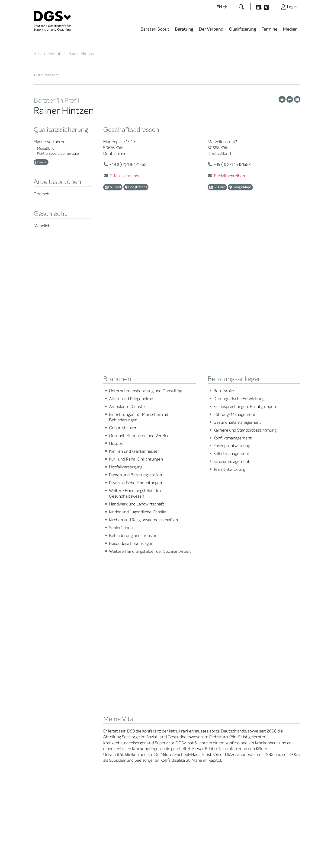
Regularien (88, 704)
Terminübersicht (140, 657)
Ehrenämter (90, 675)
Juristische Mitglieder (97, 658)
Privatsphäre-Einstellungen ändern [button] (203, 854)
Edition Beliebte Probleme (185, 671)
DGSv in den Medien (188, 649)
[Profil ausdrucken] (290, 99)
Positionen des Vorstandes (184, 656)
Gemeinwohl (90, 687)
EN (222, 7)
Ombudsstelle (45, 672)
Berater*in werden (141, 631)
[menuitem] (155, 32)
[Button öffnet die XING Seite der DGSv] (269, 7)
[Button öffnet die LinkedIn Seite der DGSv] (257, 7)
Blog (176, 637)
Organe (86, 664)
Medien (290, 29)
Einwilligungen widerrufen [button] (286, 854)
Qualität (40, 661)
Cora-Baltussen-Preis (97, 699)
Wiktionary (181, 643)
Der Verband (211, 29)
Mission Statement (95, 631)
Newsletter (181, 679)
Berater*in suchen (48, 631)
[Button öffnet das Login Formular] (289, 7)
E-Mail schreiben (125, 176)
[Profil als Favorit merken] (282, 99)
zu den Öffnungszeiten (147, 797)
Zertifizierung (44, 667)
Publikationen (183, 664)
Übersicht (46, 75)
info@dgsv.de (149, 778)
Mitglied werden (92, 637)
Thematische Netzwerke (90, 645)
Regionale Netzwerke (96, 652)
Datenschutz (268, 850)
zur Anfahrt (137, 787)
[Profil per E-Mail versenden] (297, 99)
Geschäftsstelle (92, 670)
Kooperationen (92, 693)
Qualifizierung (242, 29)
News (177, 631)
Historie (86, 710)
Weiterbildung (137, 637)
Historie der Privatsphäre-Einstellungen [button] (247, 854)
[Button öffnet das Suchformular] (242, 7)
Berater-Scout (155, 29)
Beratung (184, 29)
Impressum (291, 850)
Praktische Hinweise (49, 678)
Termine (270, 29)
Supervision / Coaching (44, 653)
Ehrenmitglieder (93, 681)
